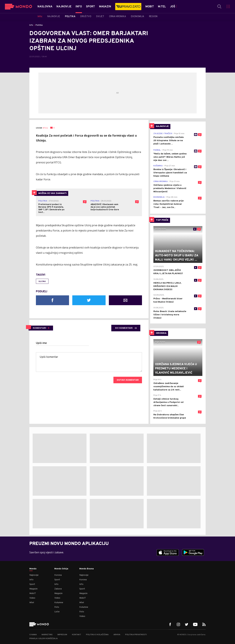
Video (32, 598)
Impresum (62, 635)
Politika (39, 25)
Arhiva (117, 635)
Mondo (33, 569)
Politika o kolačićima (97, 635)
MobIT (33, 593)
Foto (57, 607)
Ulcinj (42, 281)
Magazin (33, 589)
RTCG (45, 128)
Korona (58, 575)
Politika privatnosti (136, 635)
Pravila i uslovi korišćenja (43, 639)
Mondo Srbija (61, 569)
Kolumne (59, 603)
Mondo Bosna (86, 569)
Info (31, 25)
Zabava (58, 589)
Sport (32, 584)
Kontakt (77, 635)
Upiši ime (41, 343)
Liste (57, 612)
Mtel (32, 603)
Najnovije (34, 575)
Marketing (47, 635)
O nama (33, 635)
